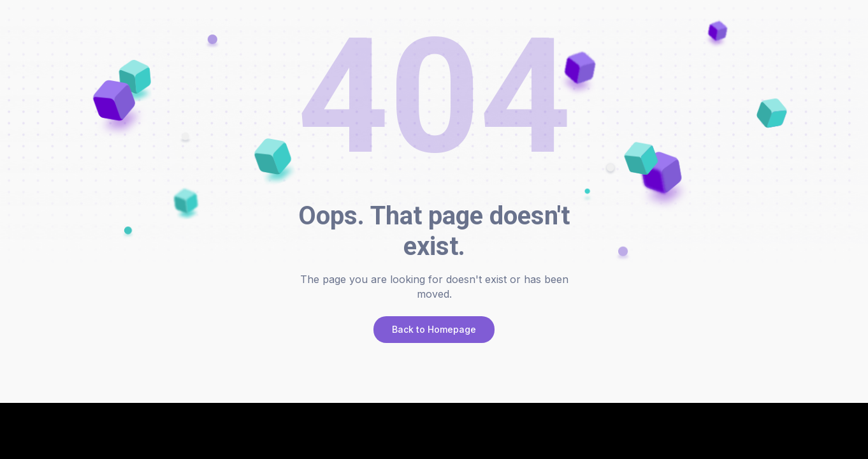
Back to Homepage (434, 329)
